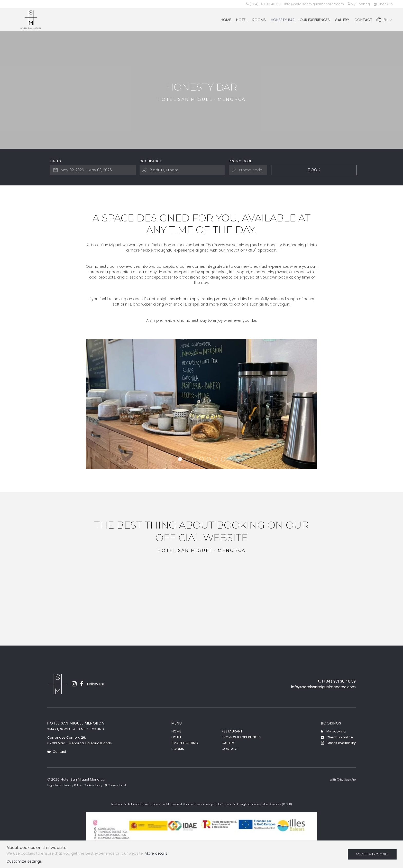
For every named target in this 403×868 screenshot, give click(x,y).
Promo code (240, 161)
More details (156, 853)
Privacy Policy (73, 785)
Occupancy (151, 161)
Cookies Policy (93, 785)
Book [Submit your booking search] (314, 170)
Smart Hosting (185, 743)
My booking (333, 731)
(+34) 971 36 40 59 (263, 4)
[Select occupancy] (182, 170)
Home (176, 731)
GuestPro (350, 780)
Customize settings (24, 861)
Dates (56, 161)
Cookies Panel (115, 785)
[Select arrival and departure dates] (93, 170)
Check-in (383, 4)
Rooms (178, 749)
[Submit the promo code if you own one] (248, 170)
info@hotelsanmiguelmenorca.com (314, 4)
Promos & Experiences (241, 737)
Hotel (176, 737)
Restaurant (232, 731)
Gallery (228, 743)
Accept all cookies (372, 854)
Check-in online (337, 737)
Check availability (338, 743)
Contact (57, 752)
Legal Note (54, 785)
